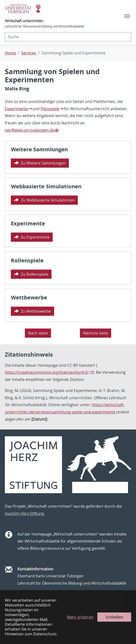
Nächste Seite (96, 333)
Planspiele (50, 109)
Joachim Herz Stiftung (24, 513)
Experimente (16, 109)
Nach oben (38, 333)
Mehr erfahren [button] (80, 617)
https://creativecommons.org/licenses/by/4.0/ (47, 372)
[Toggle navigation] (127, 16)
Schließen (114, 617)
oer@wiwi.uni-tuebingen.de (30, 130)
